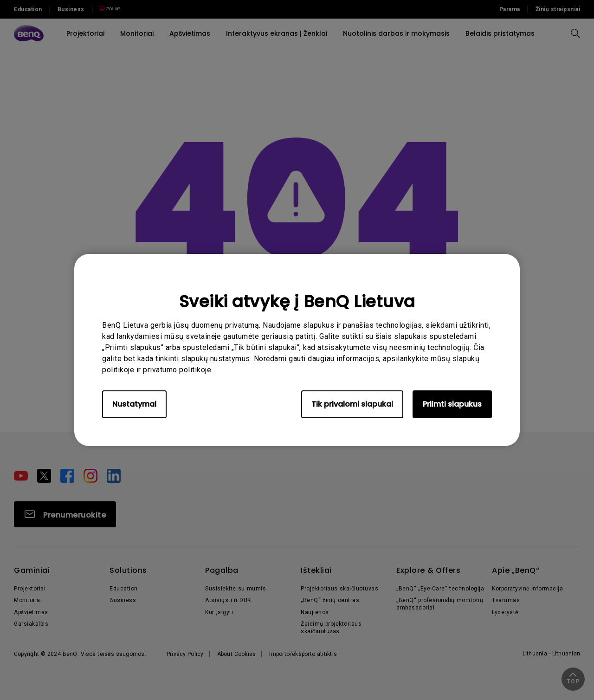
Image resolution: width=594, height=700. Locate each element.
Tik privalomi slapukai (352, 404)
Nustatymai (134, 404)
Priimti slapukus (452, 404)
